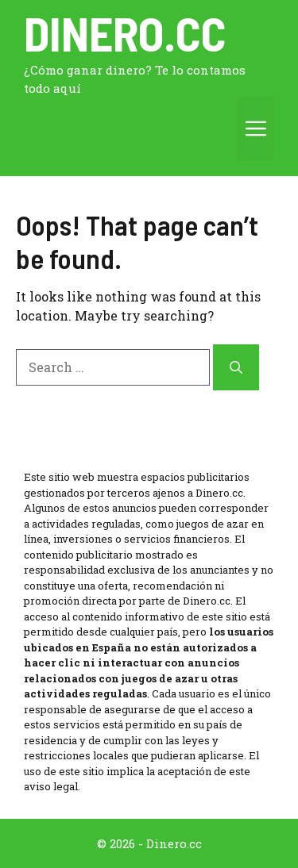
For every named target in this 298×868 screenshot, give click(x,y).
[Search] (236, 367)
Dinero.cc (125, 33)
